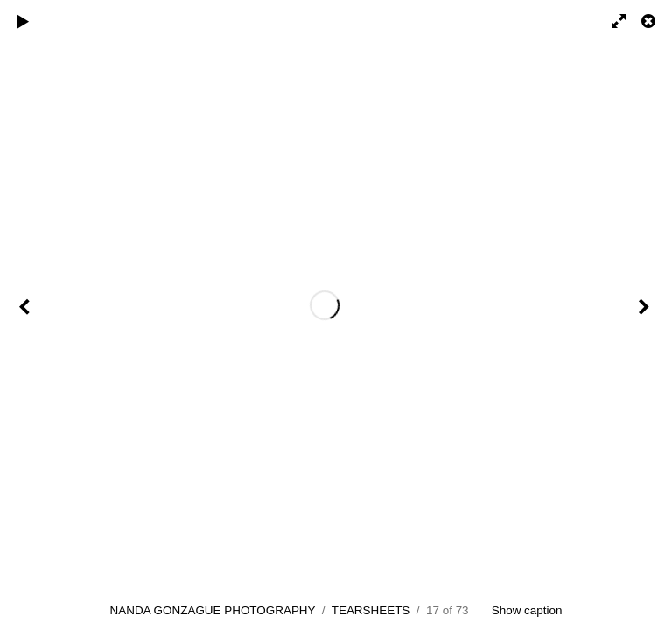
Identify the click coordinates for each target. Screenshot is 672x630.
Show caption (527, 610)
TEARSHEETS (371, 610)
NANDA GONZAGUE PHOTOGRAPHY (213, 610)
